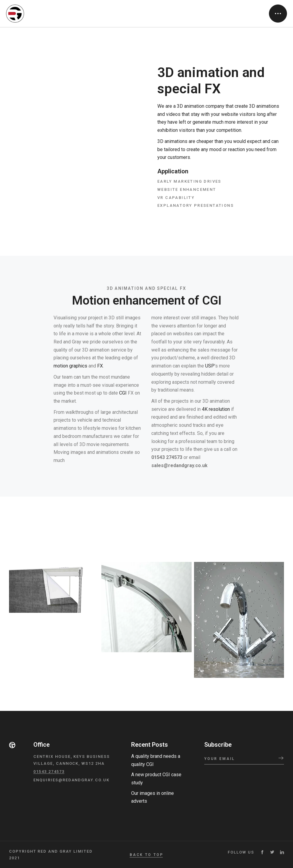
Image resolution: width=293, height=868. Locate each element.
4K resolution (216, 409)
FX (100, 366)
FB (262, 852)
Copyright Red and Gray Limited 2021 (51, 855)
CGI (123, 393)
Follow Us (241, 852)
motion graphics (70, 366)
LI (282, 852)
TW (272, 852)
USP (210, 366)
